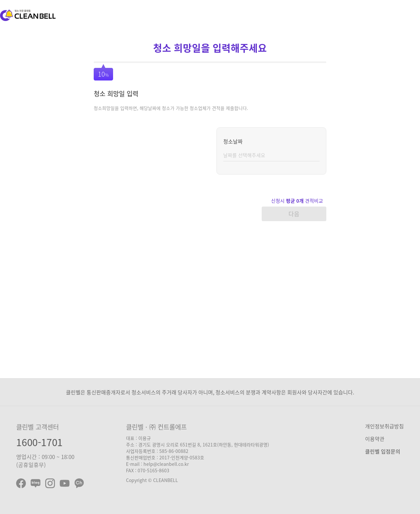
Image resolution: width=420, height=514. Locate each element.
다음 (294, 214)
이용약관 (375, 439)
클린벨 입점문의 (383, 451)
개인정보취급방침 (384, 426)
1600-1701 (39, 442)
